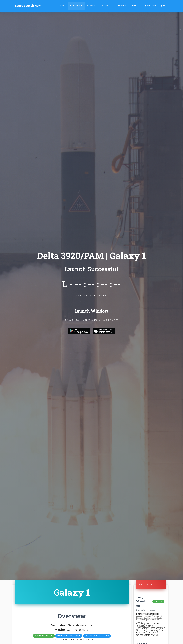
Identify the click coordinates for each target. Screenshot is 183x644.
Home (62, 6)
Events (105, 6)
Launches (75, 6)
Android (150, 6)
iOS (163, 6)
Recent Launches (147, 584)
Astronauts (120, 6)
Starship (92, 6)
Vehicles (135, 6)
